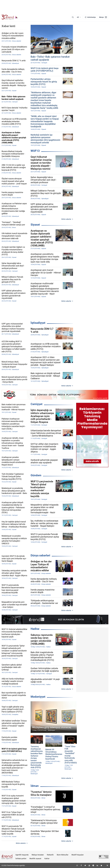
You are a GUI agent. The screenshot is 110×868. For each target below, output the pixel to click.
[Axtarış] (73, 17)
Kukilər (47, 859)
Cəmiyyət (37, 404)
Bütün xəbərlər (66, 219)
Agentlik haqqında (22, 855)
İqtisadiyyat (38, 323)
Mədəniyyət (38, 697)
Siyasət (35, 225)
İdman (35, 786)
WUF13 (35, 151)
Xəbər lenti (8, 26)
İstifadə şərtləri (21, 859)
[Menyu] (103, 17)
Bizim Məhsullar (63, 855)
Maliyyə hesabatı (38, 855)
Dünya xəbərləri (40, 555)
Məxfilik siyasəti (35, 859)
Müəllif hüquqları (78, 855)
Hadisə (35, 629)
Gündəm (36, 475)
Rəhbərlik (50, 855)
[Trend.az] (10, 17)
